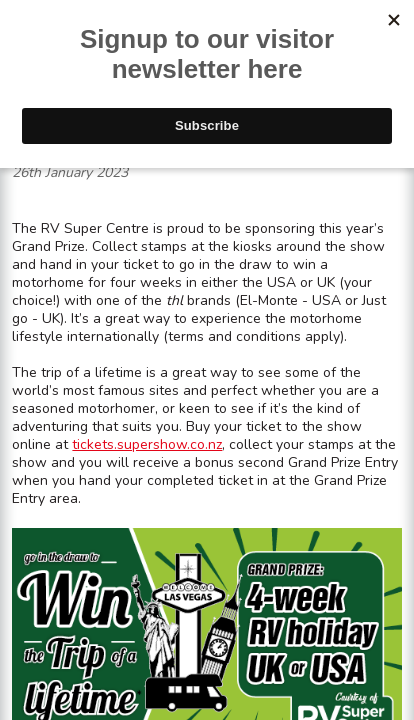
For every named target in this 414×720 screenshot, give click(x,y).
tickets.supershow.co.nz (147, 444)
